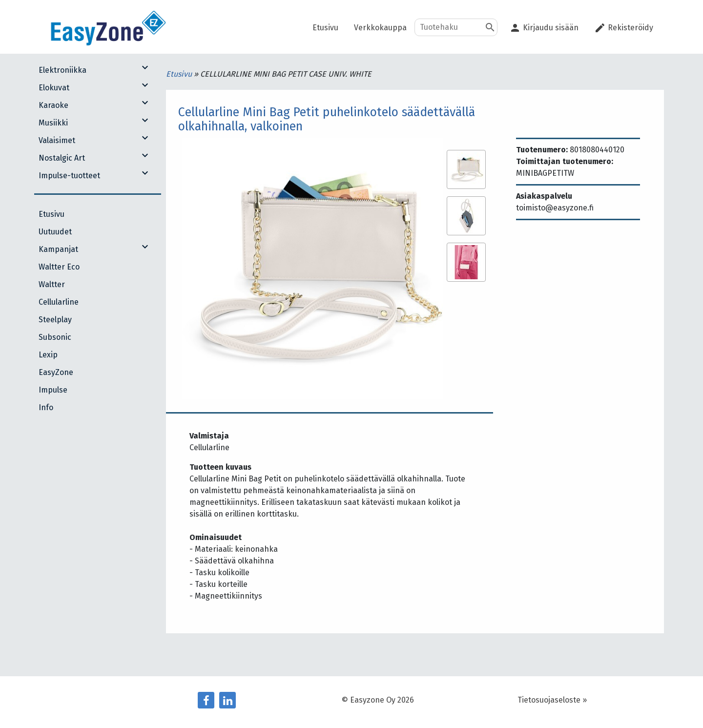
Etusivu (180, 74)
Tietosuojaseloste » (552, 700)
